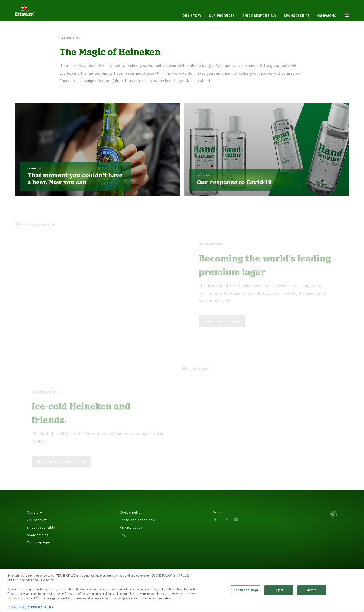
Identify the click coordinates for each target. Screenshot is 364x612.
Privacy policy (131, 527)
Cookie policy (131, 513)
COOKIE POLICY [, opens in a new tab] (19, 607)
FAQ (123, 535)
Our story (192, 16)
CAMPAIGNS (327, 16)
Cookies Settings (246, 590)
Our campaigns (39, 542)
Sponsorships (297, 16)
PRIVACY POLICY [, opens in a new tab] (42, 607)
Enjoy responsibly (259, 16)
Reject (279, 590)
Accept (312, 590)
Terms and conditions (137, 520)
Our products (222, 16)
